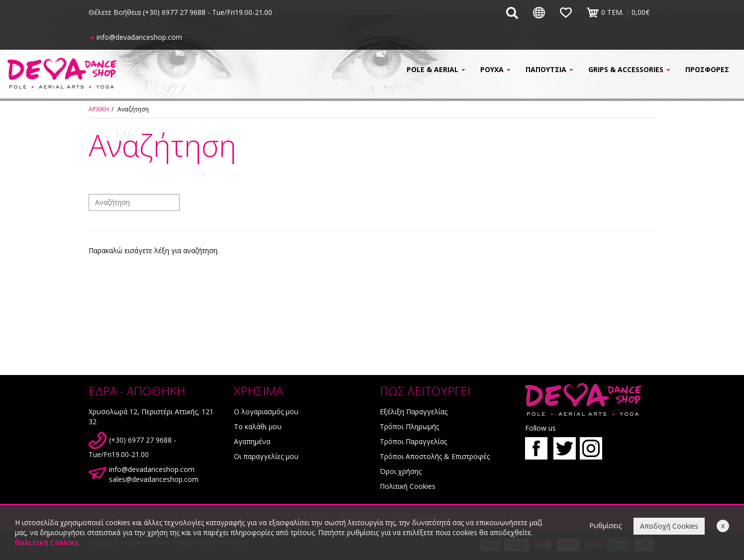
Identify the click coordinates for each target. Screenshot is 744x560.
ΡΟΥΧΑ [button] (495, 69)
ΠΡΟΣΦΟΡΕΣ (707, 69)
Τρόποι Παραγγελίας (413, 441)
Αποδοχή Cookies (669, 526)
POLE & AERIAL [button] (436, 69)
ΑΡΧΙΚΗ (99, 109)
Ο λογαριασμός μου (266, 412)
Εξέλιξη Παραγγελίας (414, 412)
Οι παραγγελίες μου (266, 456)
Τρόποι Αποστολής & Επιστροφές (435, 456)
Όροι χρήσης (401, 471)
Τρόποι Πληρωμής (409, 426)
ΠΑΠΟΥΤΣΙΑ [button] (549, 69)
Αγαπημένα (252, 441)
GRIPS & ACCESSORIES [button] (629, 69)
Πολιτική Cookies (408, 486)
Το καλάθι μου (258, 426)
